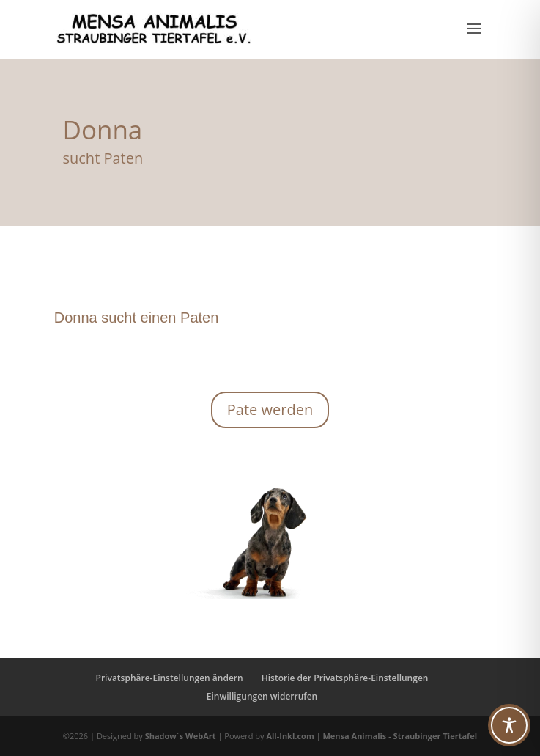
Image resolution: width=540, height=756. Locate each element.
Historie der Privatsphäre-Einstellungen (345, 678)
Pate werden (270, 410)
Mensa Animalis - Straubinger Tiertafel (400, 736)
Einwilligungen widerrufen (262, 696)
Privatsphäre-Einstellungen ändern (170, 678)
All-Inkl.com (291, 736)
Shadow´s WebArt (181, 736)
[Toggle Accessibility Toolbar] (509, 725)
